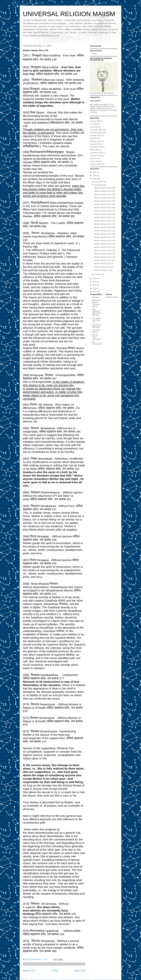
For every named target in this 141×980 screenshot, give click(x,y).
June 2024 (94, 127)
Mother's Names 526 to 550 (105, 201)
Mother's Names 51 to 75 (104, 264)
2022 (95, 179)
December (99, 182)
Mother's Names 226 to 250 (105, 241)
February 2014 (96, 164)
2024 (95, 175)
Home (55, 971)
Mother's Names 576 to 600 (105, 195)
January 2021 (95, 144)
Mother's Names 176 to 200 (105, 247)
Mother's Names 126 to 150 (105, 254)
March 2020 (95, 150)
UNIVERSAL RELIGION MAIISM (69, 14)
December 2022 (96, 130)
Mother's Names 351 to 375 (105, 224)
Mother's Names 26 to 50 (104, 267)
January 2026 (95, 121)
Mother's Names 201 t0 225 (105, 244)
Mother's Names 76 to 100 (104, 260)
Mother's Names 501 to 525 (105, 204)
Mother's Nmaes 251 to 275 (105, 237)
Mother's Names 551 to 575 (105, 198)
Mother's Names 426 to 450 (105, 214)
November (99, 185)
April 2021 (94, 138)
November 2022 (96, 133)
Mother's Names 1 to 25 (103, 270)
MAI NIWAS (95, 101)
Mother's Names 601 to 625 (105, 191)
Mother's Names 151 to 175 (105, 250)
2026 (95, 172)
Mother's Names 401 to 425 (105, 218)
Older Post (80, 971)
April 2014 (94, 158)
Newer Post (29, 971)
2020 (95, 282)
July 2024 (94, 124)
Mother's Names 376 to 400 (105, 221)
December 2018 (96, 153)
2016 (95, 288)
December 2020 (96, 147)
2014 (95, 292)
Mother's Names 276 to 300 (105, 234)
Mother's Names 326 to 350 (105, 227)
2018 (95, 285)
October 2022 (95, 135)
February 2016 (96, 156)
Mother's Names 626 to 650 (105, 188)
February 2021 (96, 141)
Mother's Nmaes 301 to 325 (105, 231)
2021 (95, 278)
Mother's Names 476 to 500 (105, 208)
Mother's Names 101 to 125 (105, 257)
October (98, 274)
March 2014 (95, 161)
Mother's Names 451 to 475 (105, 211)
